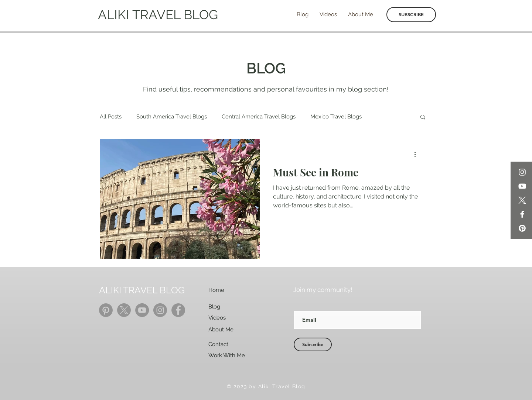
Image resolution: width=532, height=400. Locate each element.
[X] (522, 200)
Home (216, 290)
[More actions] (417, 154)
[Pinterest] (522, 228)
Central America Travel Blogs (259, 117)
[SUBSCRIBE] (411, 15)
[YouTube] (522, 186)
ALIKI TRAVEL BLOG (158, 15)
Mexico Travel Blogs (336, 117)
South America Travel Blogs (172, 117)
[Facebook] (522, 214)
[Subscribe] (313, 344)
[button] (423, 118)
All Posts (111, 117)
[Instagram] (522, 172)
